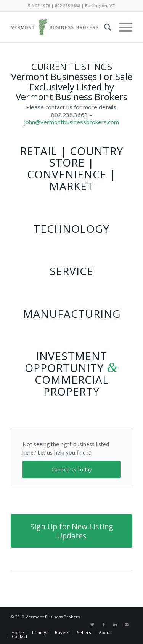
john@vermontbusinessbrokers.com (71, 122)
